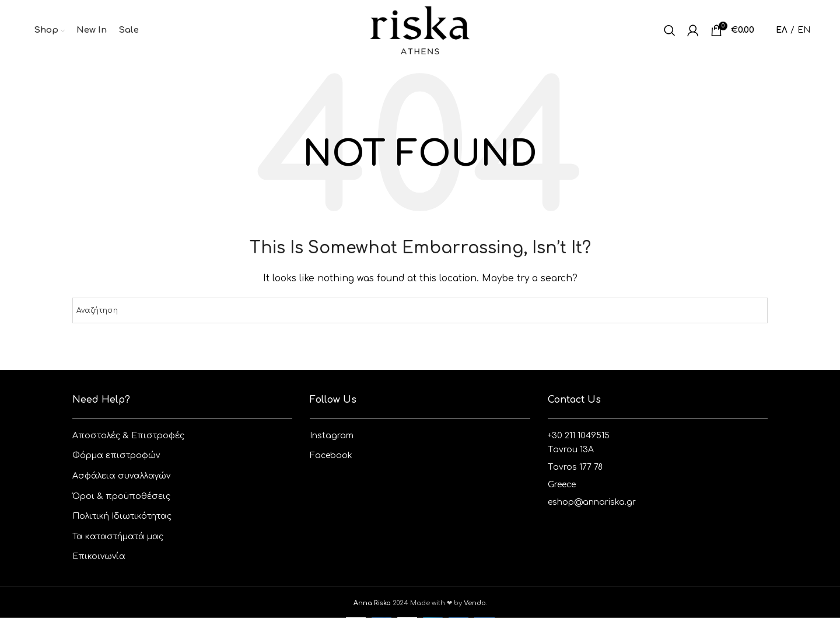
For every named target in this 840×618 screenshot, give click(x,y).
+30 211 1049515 (579, 436)
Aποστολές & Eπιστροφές (128, 436)
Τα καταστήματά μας (118, 537)
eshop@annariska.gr (592, 502)
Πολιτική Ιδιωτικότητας (122, 516)
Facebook (331, 455)
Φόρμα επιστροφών (116, 455)
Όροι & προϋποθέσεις (121, 496)
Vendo (475, 603)
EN (804, 30)
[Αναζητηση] (670, 30)
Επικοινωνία (99, 556)
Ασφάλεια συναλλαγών (121, 476)
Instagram (332, 436)
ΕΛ (782, 30)
